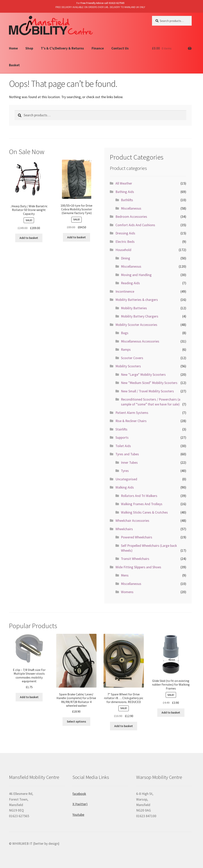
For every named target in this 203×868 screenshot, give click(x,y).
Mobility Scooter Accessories (136, 325)
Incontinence (125, 291)
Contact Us (120, 48)
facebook (79, 794)
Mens (125, 575)
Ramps (126, 350)
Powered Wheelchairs (137, 537)
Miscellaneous (131, 208)
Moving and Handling (136, 275)
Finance (98, 48)
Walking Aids (125, 487)
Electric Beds (125, 242)
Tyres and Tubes (127, 454)
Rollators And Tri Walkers (139, 496)
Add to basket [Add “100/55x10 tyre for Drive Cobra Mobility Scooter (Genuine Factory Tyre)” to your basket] (76, 237)
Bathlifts (127, 200)
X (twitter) (80, 804)
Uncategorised (126, 479)
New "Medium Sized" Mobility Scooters (149, 383)
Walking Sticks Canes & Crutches (144, 512)
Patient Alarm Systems (132, 413)
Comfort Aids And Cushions (135, 225)
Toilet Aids (123, 446)
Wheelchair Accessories (132, 521)
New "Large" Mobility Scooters (143, 375)
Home (13, 48)
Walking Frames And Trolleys (142, 504)
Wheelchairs (124, 529)
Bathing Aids (125, 192)
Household (123, 250)
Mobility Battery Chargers (140, 316)
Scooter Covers (132, 358)
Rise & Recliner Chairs (131, 421)
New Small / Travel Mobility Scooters (147, 391)
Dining (126, 258)
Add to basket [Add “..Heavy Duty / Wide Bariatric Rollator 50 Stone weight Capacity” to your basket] (29, 238)
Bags (125, 333)
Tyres (125, 471)
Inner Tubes (129, 463)
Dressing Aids (125, 233)
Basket (14, 65)
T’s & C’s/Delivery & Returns (62, 48)
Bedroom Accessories (131, 217)
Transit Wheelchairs (135, 559)
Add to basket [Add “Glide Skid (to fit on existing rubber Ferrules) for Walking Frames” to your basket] (171, 712)
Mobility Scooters (128, 366)
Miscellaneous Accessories (140, 341)
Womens (127, 592)
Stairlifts (121, 429)
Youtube (78, 815)
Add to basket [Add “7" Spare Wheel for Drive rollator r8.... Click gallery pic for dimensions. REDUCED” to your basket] (124, 726)
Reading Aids (130, 283)
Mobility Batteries (134, 308)
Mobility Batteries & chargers (137, 300)
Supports (122, 438)
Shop (29, 48)
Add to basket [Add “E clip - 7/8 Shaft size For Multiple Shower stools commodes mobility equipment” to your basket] (29, 697)
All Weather (124, 183)
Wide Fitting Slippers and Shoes (138, 567)
